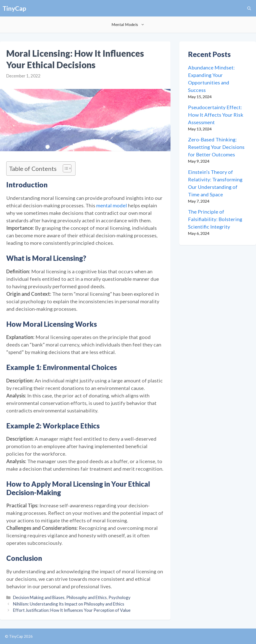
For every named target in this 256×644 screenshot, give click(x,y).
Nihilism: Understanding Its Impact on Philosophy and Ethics (69, 604)
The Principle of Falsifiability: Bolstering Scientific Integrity (215, 219)
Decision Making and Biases (39, 597)
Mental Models (130, 25)
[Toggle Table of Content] (65, 168)
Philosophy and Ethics (86, 597)
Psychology (119, 597)
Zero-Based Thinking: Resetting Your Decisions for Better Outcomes (216, 147)
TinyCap (14, 8)
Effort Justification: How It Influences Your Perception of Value (72, 610)
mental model (112, 205)
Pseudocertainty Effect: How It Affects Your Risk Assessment (216, 115)
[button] (249, 8)
